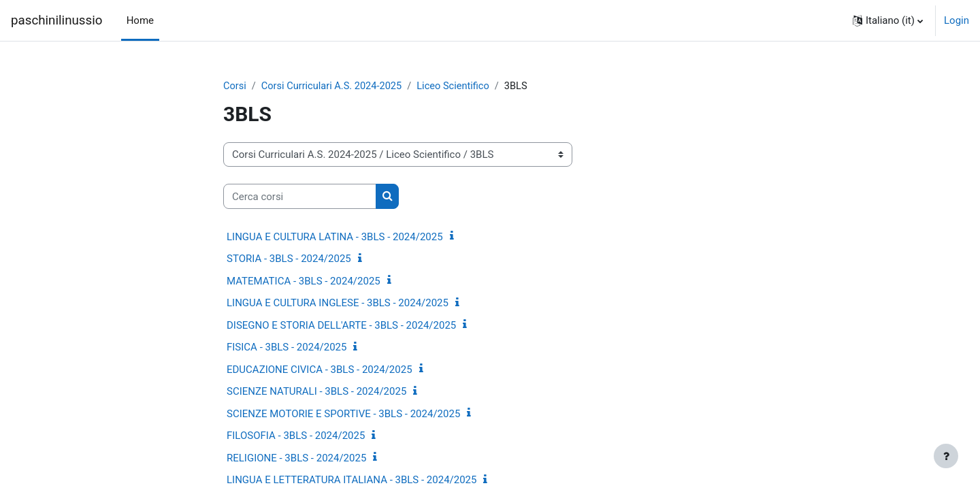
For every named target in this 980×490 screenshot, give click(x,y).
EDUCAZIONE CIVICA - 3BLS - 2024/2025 (320, 370)
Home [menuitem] (140, 20)
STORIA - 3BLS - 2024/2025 (289, 259)
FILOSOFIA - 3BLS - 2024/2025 (296, 436)
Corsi (235, 86)
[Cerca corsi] (300, 197)
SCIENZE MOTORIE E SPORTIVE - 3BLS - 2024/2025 (343, 414)
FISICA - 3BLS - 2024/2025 (287, 348)
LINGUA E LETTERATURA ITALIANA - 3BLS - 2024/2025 (352, 480)
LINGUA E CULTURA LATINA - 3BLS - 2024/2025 (335, 238)
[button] (888, 20)
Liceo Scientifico (459, 86)
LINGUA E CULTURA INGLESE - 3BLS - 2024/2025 (338, 304)
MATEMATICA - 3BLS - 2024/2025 (304, 282)
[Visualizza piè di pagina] (946, 456)
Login (957, 20)
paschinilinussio (56, 20)
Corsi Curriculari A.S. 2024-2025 (334, 86)
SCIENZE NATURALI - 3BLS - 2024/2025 (316, 392)
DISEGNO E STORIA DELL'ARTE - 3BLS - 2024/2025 (341, 326)
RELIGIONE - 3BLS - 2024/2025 (296, 459)
